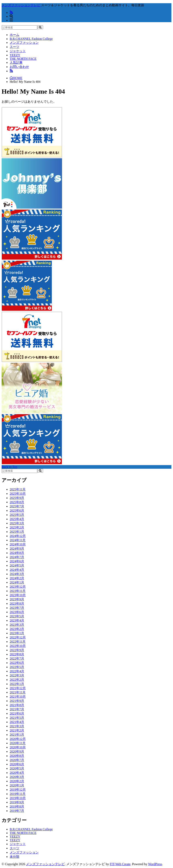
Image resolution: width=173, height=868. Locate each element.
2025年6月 (17, 511)
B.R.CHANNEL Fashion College (31, 39)
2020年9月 (17, 752)
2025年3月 (17, 523)
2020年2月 (17, 781)
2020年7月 (17, 760)
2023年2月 (17, 629)
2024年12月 (18, 536)
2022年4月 (17, 671)
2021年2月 (17, 730)
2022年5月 (17, 667)
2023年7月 (17, 608)
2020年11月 (18, 743)
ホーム (15, 35)
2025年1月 (17, 532)
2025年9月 (17, 498)
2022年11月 (18, 642)
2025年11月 (18, 489)
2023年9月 (17, 599)
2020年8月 (17, 756)
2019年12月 (18, 790)
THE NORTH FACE (23, 59)
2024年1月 (17, 582)
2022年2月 (17, 680)
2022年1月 (17, 684)
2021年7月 (17, 709)
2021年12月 (18, 688)
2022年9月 (17, 650)
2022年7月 (17, 659)
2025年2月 (17, 527)
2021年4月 (17, 722)
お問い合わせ (19, 67)
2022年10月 (18, 646)
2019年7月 (17, 811)
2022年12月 (18, 637)
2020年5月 (17, 768)
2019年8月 (17, 806)
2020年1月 (17, 785)
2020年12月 (18, 739)
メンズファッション (24, 43)
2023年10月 (18, 595)
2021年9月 (17, 701)
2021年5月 (17, 718)
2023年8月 (17, 604)
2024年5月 (17, 565)
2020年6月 (17, 764)
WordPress (155, 864)
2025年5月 (17, 515)
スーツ (15, 47)
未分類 (15, 857)
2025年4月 (17, 519)
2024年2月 (17, 578)
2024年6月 (17, 561)
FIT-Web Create (120, 864)
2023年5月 (17, 616)
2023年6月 (17, 612)
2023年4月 (17, 620)
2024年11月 (18, 540)
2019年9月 (17, 802)
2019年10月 (18, 798)
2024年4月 (17, 570)
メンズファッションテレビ (45, 864)
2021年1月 (17, 735)
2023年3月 (17, 625)
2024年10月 (18, 544)
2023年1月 (17, 633)
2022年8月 (17, 654)
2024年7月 (17, 557)
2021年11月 (18, 692)
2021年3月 (17, 726)
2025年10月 (18, 494)
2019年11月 (18, 794)
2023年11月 (18, 591)
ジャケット (18, 51)
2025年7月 (17, 506)
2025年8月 (17, 502)
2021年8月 (17, 705)
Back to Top (9, 467)
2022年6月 (17, 663)
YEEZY (15, 55)
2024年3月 (17, 574)
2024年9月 (17, 549)
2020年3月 (17, 777)
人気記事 (16, 63)
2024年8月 (17, 553)
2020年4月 (17, 773)
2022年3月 (17, 675)
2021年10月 (18, 697)
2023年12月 (18, 587)
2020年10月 (18, 747)
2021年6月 (17, 713)
